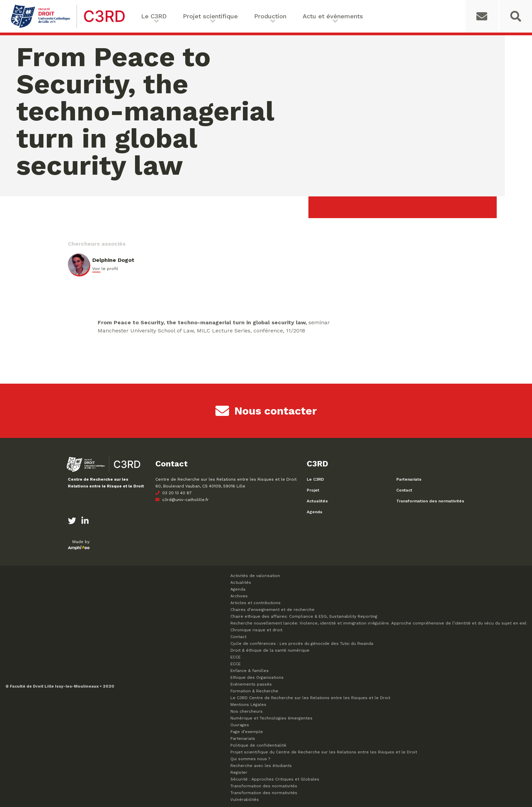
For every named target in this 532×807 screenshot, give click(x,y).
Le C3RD (154, 16)
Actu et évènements (333, 16)
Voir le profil (105, 269)
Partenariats (409, 479)
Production (270, 16)
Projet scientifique (210, 16)
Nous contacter (266, 411)
